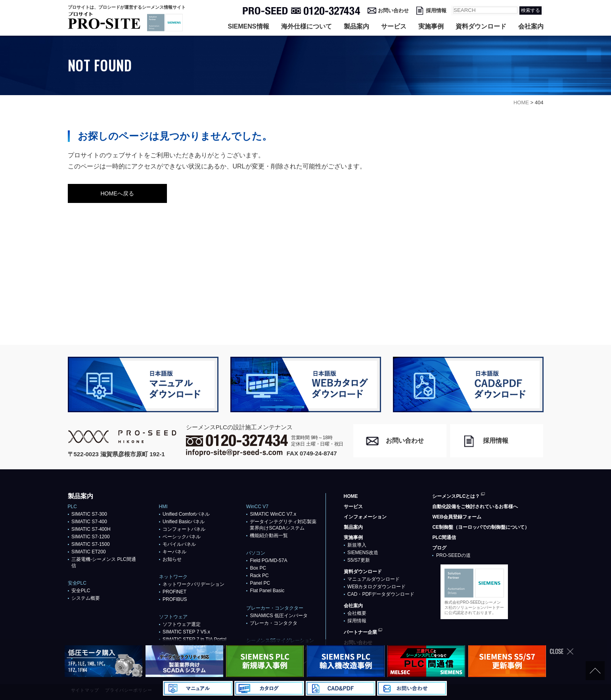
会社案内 (531, 26)
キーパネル (174, 552)
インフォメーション (365, 517)
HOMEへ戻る (117, 193)
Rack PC (259, 576)
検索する (531, 10)
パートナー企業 (360, 632)
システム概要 (86, 598)
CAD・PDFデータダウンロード (381, 594)
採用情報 (436, 11)
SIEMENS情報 (248, 26)
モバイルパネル (179, 544)
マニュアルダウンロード (373, 579)
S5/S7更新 (359, 560)
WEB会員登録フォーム (457, 517)
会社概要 (357, 613)
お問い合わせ (393, 11)
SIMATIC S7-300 (89, 514)
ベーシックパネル (182, 537)
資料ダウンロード (481, 26)
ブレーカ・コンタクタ (274, 623)
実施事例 (431, 26)
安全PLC (81, 591)
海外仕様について (306, 26)
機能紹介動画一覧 (269, 536)
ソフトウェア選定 (182, 624)
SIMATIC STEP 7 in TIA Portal (194, 639)
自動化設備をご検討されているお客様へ (475, 507)
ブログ (439, 548)
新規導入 (357, 545)
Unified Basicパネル (184, 522)
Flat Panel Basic (267, 591)
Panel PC (260, 583)
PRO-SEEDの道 (453, 555)
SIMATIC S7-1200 (90, 537)
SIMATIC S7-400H (91, 529)
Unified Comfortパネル (186, 514)
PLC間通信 (444, 537)
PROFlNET (174, 592)
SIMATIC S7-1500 (90, 544)
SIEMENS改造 (363, 553)
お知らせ (172, 559)
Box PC (258, 568)
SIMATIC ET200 (88, 552)
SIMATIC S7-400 (89, 522)
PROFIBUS (175, 599)
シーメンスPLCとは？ (456, 496)
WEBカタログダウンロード (376, 587)
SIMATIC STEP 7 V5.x (186, 632)
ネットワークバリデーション (193, 584)
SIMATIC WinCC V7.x (273, 514)
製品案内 (356, 26)
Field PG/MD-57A (268, 560)
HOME (351, 496)
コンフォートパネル (184, 529)
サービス (394, 26)
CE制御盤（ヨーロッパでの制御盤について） (481, 527)
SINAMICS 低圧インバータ (279, 616)
